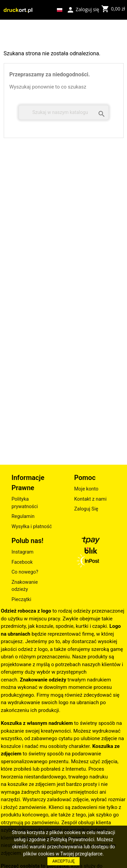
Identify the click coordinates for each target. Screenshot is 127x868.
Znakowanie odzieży (25, 586)
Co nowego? (25, 572)
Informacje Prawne (28, 483)
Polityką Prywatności (72, 840)
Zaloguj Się (86, 509)
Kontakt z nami (90, 499)
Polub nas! (27, 541)
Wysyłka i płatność (32, 527)
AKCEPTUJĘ (64, 861)
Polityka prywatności (25, 503)
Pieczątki (21, 600)
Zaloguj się (83, 9)
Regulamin (23, 516)
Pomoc (85, 478)
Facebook (22, 562)
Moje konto (86, 489)
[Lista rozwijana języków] (60, 10)
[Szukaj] (64, 112)
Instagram (23, 552)
